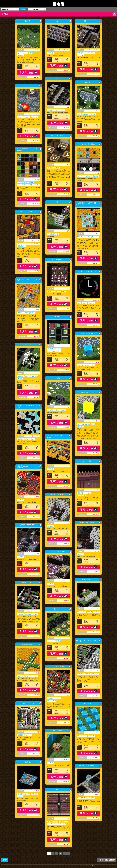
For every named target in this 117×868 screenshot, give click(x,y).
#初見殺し (93, 114)
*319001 (36, 815)
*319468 (66, 601)
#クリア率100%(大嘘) (54, 351)
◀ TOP (5, 860)
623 (68, 288)
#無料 (31, 53)
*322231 (66, 194)
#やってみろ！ (81, 612)
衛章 (68, 231)
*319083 (96, 758)
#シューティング (27, 244)
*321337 (36, 271)
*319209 (36, 754)
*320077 (36, 397)
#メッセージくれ (22, 182)
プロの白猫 (96, 173)
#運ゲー (32, 439)
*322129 (96, 195)
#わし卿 (50, 824)
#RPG (19, 313)
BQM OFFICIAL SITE (107, 860)
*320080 (96, 384)
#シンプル (80, 55)
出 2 (98, 234)
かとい (67, 466)
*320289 (36, 336)
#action (26, 53)
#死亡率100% (22, 246)
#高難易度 (21, 55)
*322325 (96, 136)
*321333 (66, 309)
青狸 (68, 695)
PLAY (29, 72)
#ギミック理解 (52, 701)
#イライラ (58, 821)
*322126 (36, 204)
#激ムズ (63, 410)
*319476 (36, 574)
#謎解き (57, 167)
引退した (67, 759)
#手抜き (31, 182)
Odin (98, 733)
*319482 (96, 514)
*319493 (66, 486)
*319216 (66, 722)
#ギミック (88, 237)
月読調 (38, 673)
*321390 (66, 251)
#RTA (27, 439)
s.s (69, 346)
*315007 (96, 818)
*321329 (96, 325)
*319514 (36, 458)
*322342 (66, 127)
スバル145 (96, 795)
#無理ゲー (80, 176)
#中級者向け (29, 676)
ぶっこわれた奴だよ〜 (63, 50)
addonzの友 (66, 407)
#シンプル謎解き (82, 798)
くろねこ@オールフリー (33, 611)
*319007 (66, 781)
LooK (98, 362)
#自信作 (20, 117)
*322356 (66, 70)
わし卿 (67, 818)
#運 (78, 736)
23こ (38, 373)
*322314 (36, 141)
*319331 (66, 658)
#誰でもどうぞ (81, 495)
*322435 (36, 77)
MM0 (68, 107)
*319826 (96, 453)
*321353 (96, 263)
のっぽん (37, 50)
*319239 (36, 695)
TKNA (38, 310)
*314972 (66, 844)
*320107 (66, 370)
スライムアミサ (35, 436)
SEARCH (23, 9)
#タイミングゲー (90, 53)
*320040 (66, 427)
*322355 (96, 74)
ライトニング (36, 241)
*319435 (96, 632)
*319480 (66, 543)
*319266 (96, 696)
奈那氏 (38, 791)
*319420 (36, 636)
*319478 (96, 571)
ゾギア (97, 111)
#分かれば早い (22, 185)
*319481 (36, 517)
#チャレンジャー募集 (60, 824)
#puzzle (20, 53)
